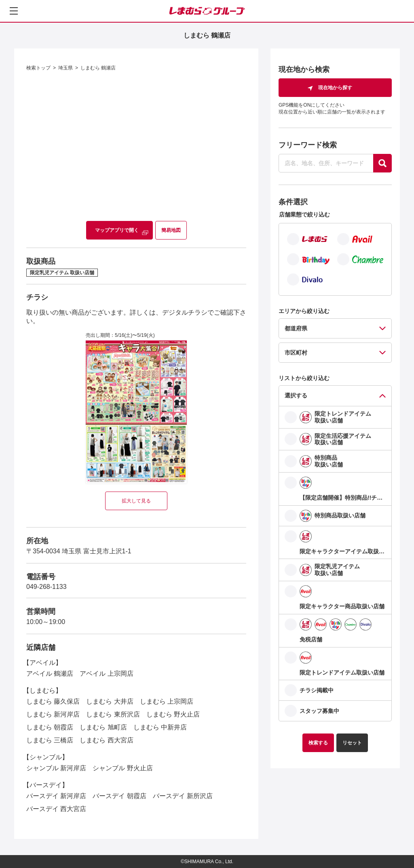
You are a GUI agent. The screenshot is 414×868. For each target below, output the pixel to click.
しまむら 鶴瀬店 (98, 68)
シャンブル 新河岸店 (56, 768)
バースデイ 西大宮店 (56, 809)
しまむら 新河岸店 (53, 714)
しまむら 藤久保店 (53, 701)
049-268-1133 (46, 587)
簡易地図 (171, 230)
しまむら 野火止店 (173, 714)
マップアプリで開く (117, 230)
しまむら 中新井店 (160, 727)
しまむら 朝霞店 (50, 727)
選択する (296, 395)
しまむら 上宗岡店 (167, 701)
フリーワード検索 (308, 145)
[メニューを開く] (14, 11)
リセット (352, 743)
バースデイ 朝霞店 (119, 796)
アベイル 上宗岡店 (106, 674)
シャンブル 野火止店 (123, 768)
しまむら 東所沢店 (113, 714)
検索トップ (38, 68)
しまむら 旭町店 (103, 727)
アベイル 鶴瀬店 (50, 674)
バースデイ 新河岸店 (56, 796)
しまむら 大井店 (110, 701)
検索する (318, 743)
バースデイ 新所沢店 (183, 796)
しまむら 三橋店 (50, 740)
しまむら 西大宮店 (106, 740)
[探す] (382, 163)
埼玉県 (65, 68)
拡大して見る (136, 501)
